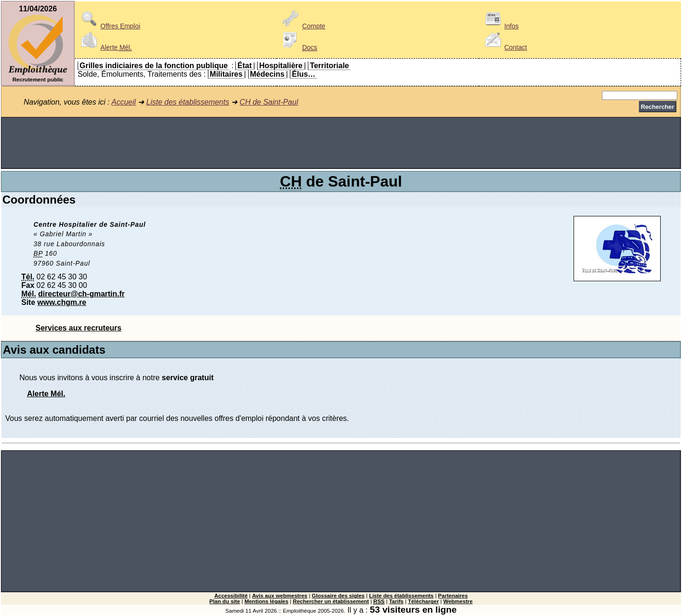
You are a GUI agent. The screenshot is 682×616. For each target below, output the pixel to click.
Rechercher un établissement (331, 601)
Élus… (304, 74)
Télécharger (423, 601)
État (244, 66)
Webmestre (458, 601)
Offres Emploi (109, 26)
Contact (504, 47)
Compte (302, 26)
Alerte (105, 47)
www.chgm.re (62, 302)
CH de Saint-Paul (269, 102)
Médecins (267, 74)
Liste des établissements (188, 102)
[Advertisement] (341, 143)
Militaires (226, 74)
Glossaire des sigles (338, 596)
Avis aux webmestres (280, 596)
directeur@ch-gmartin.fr (82, 294)
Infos (500, 26)
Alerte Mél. (46, 394)
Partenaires (453, 596)
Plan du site (225, 601)
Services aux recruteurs (78, 328)
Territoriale (329, 66)
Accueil (124, 102)
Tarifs (396, 601)
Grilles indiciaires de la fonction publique (154, 66)
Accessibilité (231, 596)
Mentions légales (266, 601)
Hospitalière (281, 66)
